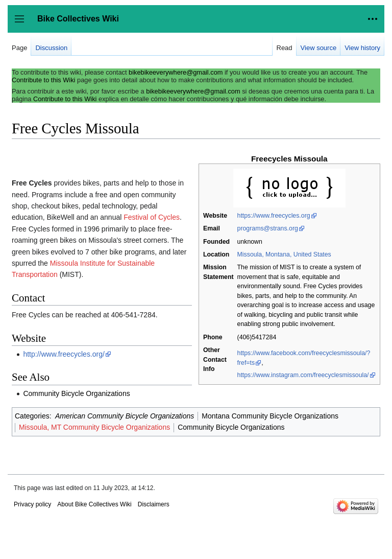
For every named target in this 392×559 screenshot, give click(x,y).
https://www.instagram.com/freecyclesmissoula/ (303, 375)
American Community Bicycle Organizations (125, 416)
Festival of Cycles (152, 217)
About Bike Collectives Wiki (94, 504)
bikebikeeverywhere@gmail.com (176, 72)
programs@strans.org (268, 228)
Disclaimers (154, 504)
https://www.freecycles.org (274, 216)
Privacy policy (32, 504)
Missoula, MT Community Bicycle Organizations (94, 427)
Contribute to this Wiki (43, 80)
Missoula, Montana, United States (284, 254)
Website (215, 216)
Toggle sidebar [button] (23, 24)
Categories (32, 416)
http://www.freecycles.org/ (64, 354)
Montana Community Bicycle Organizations (270, 416)
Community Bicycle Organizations (76, 393)
